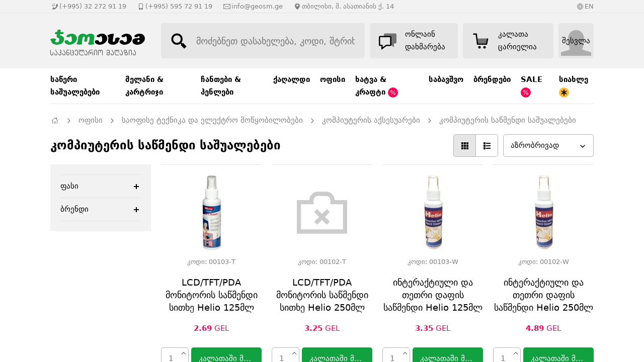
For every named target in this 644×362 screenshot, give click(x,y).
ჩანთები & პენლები (221, 86)
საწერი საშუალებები (75, 86)
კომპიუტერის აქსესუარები (371, 120)
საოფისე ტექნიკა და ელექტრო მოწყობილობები (212, 120)
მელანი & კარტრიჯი (144, 86)
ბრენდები (492, 79)
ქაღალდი (292, 79)
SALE (532, 86)
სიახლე (574, 86)
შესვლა (576, 41)
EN (589, 6)
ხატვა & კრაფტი (377, 86)
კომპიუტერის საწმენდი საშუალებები (508, 120)
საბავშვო (446, 79)
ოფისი (333, 79)
